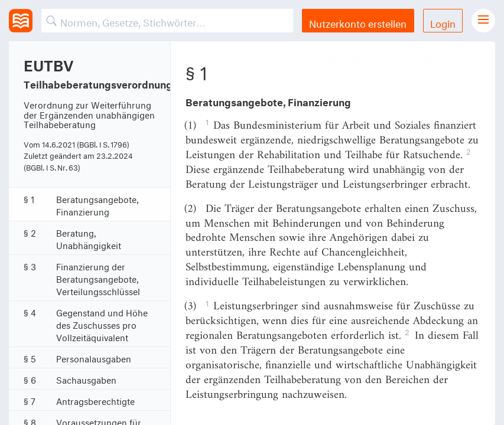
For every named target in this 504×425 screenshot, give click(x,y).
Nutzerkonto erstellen (358, 22)
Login (443, 22)
